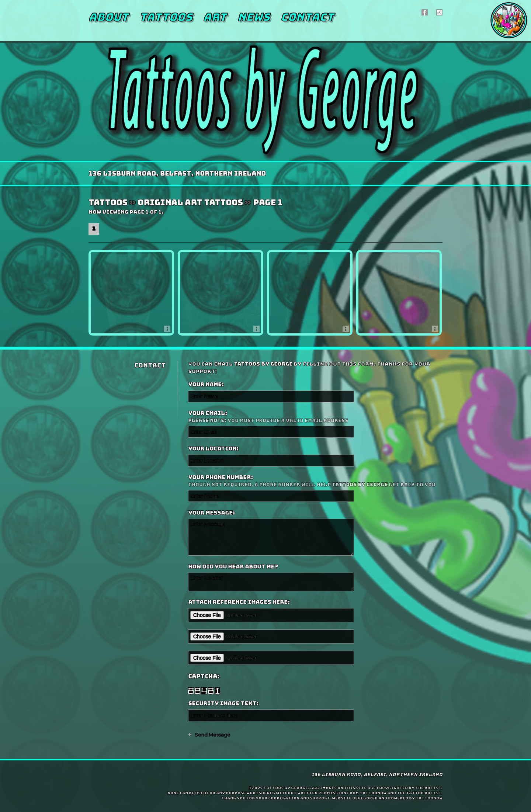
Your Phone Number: (314, 481)
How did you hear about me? (233, 567)
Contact (307, 17)
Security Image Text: (223, 704)
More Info (169, 331)
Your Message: (211, 513)
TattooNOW (429, 798)
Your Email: (314, 417)
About (108, 17)
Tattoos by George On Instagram (439, 12)
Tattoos (166, 17)
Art (215, 17)
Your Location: (213, 449)
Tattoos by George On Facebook (425, 12)
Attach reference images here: (239, 602)
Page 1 (268, 203)
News (254, 17)
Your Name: (206, 385)
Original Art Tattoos (190, 203)
